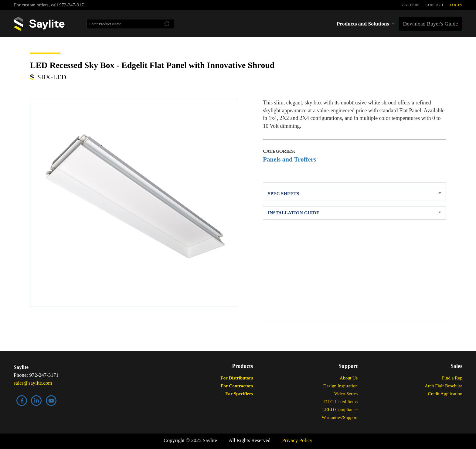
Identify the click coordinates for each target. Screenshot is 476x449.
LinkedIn (36, 401)
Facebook (22, 401)
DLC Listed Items (341, 401)
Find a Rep (452, 378)
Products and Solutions (363, 24)
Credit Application (445, 394)
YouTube (51, 401)
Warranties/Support (340, 417)
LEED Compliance (340, 409)
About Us (349, 378)
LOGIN (456, 5)
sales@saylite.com (33, 383)
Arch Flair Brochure (444, 386)
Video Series (346, 394)
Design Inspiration (340, 386)
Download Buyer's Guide (430, 24)
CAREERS (411, 5)
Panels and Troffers (289, 159)
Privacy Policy (297, 440)
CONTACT (435, 5)
